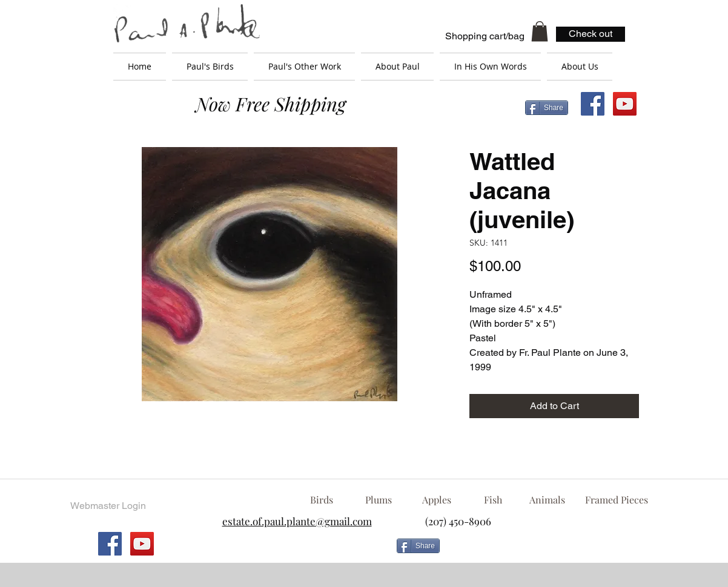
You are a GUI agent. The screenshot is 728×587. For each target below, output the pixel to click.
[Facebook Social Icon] (593, 104)
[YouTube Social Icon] (625, 104)
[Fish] (493, 500)
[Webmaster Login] (108, 506)
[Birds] (321, 500)
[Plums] (379, 500)
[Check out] (591, 34)
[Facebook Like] (543, 551)
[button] (540, 31)
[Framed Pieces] (616, 500)
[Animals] (547, 500)
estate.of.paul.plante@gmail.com (297, 521)
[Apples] (436, 500)
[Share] (547, 108)
